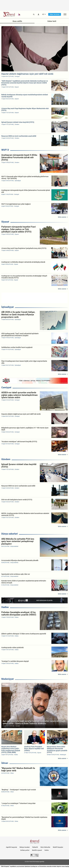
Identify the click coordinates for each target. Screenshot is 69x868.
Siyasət (5, 222)
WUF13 (5, 150)
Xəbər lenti (52, 21)
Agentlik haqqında (11, 847)
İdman (5, 763)
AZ (43, 14)
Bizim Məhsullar (45, 847)
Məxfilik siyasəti (37, 850)
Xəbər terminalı (55, 14)
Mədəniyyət (8, 679)
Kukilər (47, 850)
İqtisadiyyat (8, 307)
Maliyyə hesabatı (25, 847)
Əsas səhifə (17, 21)
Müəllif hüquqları (58, 847)
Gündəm (6, 459)
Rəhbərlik (35, 847)
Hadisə (5, 607)
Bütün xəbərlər (62, 217)
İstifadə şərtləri (25, 850)
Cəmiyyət (6, 387)
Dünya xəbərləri (10, 534)
